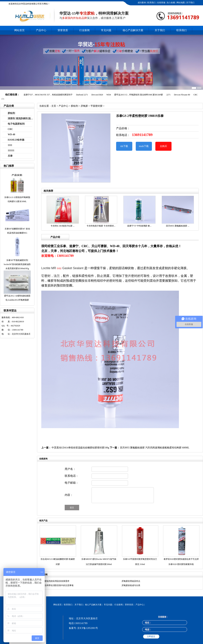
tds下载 (124, 146)
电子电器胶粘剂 (16, 124)
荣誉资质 (63, 30)
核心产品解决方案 (133, 30)
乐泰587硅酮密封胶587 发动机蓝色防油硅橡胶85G (17, 231)
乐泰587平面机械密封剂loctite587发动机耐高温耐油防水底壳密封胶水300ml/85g (17, 264)
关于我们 (190, 3)
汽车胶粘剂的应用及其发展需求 (55, 581)
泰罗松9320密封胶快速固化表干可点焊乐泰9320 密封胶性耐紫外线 (181, 562)
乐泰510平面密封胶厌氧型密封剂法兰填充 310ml (140, 562)
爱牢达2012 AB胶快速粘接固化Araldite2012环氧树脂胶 (17, 298)
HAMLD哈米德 (16, 140)
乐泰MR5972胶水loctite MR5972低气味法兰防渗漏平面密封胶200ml (99, 562)
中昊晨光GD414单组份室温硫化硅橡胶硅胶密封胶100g (80, 448)
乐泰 (10, 156)
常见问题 (106, 30)
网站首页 (19, 30)
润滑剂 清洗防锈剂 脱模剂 (21, 119)
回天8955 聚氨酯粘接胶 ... (178, 226)
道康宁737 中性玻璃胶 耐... (139, 226)
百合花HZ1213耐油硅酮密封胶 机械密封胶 (58, 562)
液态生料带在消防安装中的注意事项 (57, 585)
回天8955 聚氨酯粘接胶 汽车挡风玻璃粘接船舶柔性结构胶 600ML (155, 448)
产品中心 (41, 30)
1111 (10, 145)
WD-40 (11, 134)
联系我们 (151, 3)
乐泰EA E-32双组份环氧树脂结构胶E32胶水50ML (17, 199)
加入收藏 (171, 3)
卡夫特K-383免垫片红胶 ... (63, 226)
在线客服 (161, 3)
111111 (11, 150)
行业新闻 (84, 30)
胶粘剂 (11, 113)
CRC (10, 129)
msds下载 (144, 146)
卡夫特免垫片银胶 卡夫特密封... (101, 226)
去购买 (163, 146)
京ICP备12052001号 (88, 628)
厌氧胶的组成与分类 (131, 585)
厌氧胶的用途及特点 (131, 581)
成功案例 (141, 3)
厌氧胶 (84, 106)
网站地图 (180, 3)
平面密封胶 (97, 106)
